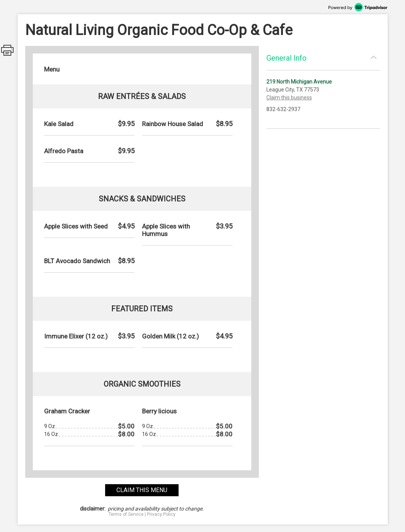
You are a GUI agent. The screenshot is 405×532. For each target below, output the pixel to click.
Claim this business (289, 98)
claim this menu (142, 490)
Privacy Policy (161, 514)
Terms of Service (126, 514)
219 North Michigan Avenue (299, 82)
